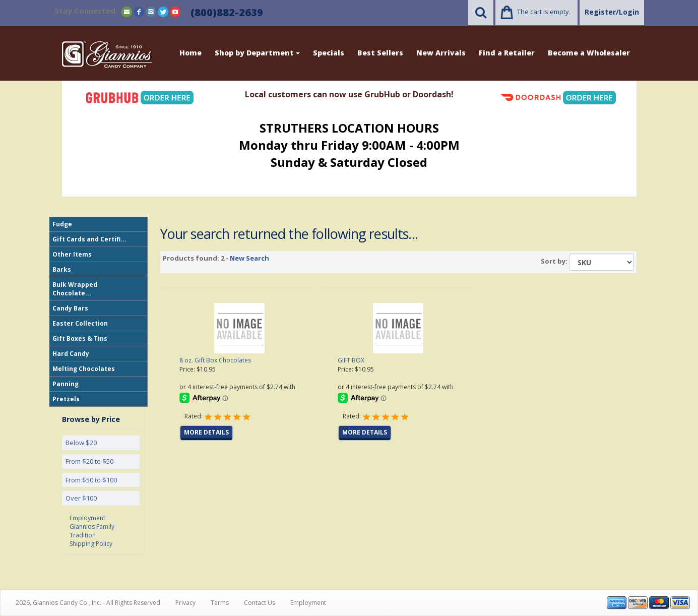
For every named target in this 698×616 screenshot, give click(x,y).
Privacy (185, 603)
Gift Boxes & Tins (80, 338)
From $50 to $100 (91, 480)
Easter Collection (80, 323)
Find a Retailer (507, 53)
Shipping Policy (91, 544)
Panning (66, 384)
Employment (87, 518)
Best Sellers (380, 53)
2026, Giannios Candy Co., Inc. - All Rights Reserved (88, 603)
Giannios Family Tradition (92, 531)
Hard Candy (71, 354)
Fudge (62, 224)
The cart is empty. (544, 12)
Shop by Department (257, 53)
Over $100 (81, 498)
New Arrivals (441, 53)
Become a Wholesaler (589, 53)
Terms (220, 603)
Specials (329, 53)
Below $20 (81, 443)
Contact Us (260, 603)
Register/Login (612, 12)
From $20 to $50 (89, 461)
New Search (249, 258)
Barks (62, 269)
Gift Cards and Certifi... (89, 239)
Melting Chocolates (84, 369)
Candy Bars (70, 308)
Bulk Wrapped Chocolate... (75, 289)
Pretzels (66, 399)
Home (191, 53)
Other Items (72, 254)
